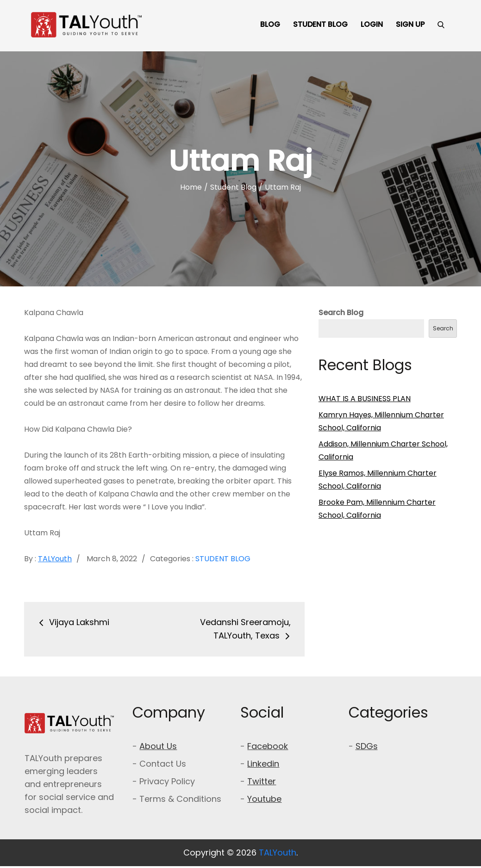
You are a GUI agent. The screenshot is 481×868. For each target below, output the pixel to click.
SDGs (367, 746)
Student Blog (223, 559)
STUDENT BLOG (320, 24)
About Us (158, 746)
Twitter (262, 781)
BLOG (270, 24)
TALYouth (55, 559)
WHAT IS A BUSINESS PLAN (365, 399)
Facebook (268, 746)
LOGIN (372, 24)
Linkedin (263, 764)
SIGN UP (410, 24)
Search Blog (341, 313)
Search (443, 328)
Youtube (264, 799)
